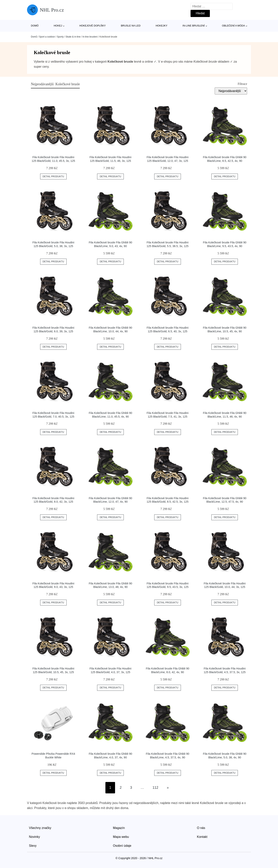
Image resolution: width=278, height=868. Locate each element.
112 (155, 788)
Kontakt (202, 837)
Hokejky (161, 26)
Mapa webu (121, 837)
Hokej (58, 26)
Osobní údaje (122, 846)
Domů (35, 26)
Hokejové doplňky (93, 26)
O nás (201, 828)
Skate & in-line (73, 37)
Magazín (119, 828)
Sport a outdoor (47, 37)
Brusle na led (131, 26)
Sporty (60, 37)
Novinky (34, 837)
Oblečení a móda (234, 26)
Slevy (33, 846)
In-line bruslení (194, 26)
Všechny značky (40, 828)
